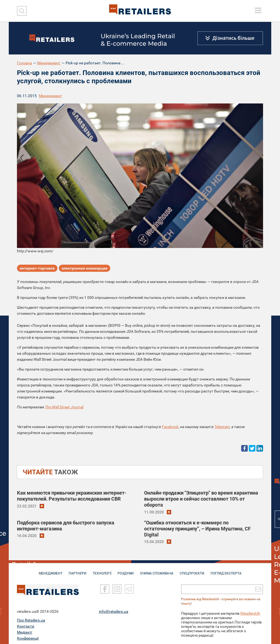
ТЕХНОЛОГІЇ (102, 571)
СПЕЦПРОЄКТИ (192, 571)
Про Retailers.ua (31, 617)
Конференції (28, 636)
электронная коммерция (84, 268)
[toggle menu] (258, 10)
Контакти (26, 623)
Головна (24, 63)
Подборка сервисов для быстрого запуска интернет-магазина (66, 526)
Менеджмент (49, 63)
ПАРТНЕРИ (78, 571)
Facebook (170, 427)
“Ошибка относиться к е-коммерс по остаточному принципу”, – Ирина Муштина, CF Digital (197, 529)
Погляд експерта (226, 571)
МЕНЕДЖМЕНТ (51, 571)
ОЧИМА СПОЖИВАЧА (157, 571)
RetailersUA (250, 611)
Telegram (222, 427)
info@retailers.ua (114, 609)
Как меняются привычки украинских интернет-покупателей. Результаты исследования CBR (72, 496)
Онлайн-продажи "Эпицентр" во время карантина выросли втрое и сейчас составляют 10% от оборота (201, 499)
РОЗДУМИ (126, 571)
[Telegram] (129, 586)
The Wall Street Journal (64, 407)
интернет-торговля (37, 268)
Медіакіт (25, 629)
